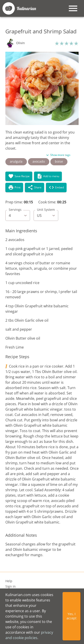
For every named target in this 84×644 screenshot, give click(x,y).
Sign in (11, 586)
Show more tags (60, 155)
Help (9, 581)
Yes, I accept (71, 616)
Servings (15, 210)
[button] (15, 43)
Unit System (46, 210)
